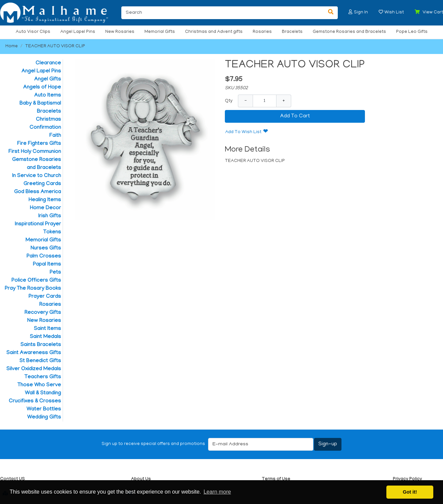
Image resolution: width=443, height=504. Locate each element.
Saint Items (47, 329)
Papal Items (47, 265)
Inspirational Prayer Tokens (38, 228)
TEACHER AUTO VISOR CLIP (55, 46)
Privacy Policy (407, 479)
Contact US (12, 479)
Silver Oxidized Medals (34, 369)
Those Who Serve (39, 385)
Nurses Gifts (46, 248)
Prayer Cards (45, 297)
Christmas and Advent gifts (214, 32)
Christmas (48, 120)
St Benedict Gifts (40, 361)
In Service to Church (37, 176)
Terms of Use (276, 479)
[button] (351, 12)
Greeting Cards (42, 184)
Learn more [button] (217, 492)
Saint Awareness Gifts (34, 353)
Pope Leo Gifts (412, 32)
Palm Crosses (44, 257)
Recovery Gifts (43, 313)
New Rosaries (120, 32)
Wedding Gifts (44, 417)
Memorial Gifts (160, 32)
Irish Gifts (50, 216)
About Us (141, 479)
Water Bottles (44, 409)
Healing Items (45, 200)
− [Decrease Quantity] (245, 101)
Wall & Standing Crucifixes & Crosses (35, 397)
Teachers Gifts (43, 377)
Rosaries (262, 32)
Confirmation (45, 128)
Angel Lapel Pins (78, 32)
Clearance (48, 63)
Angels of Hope (42, 88)
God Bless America (38, 192)
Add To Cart (295, 116)
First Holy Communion (35, 152)
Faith (55, 136)
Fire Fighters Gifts (39, 144)
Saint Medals (45, 337)
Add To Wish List (243, 132)
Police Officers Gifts (36, 281)
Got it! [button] (410, 492)
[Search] (223, 13)
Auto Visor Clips (33, 32)
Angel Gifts (48, 79)
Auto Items (48, 96)
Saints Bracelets (41, 345)
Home (12, 46)
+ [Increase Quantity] (284, 101)
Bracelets (292, 32)
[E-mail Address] (261, 444)
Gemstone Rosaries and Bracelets (349, 32)
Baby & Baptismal (40, 104)
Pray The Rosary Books (33, 289)
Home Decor (45, 208)
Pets (55, 273)
